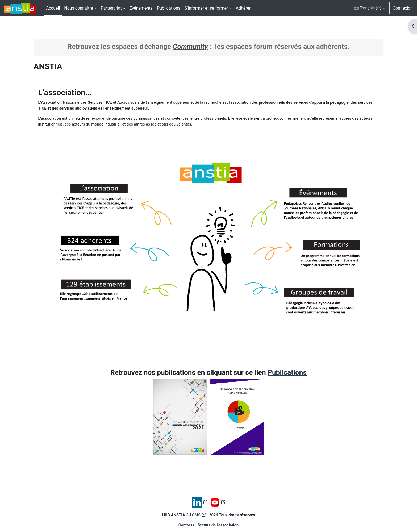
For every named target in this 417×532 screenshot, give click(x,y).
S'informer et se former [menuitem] (206, 8)
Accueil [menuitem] (53, 8)
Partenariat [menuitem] (111, 8)
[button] (369, 8)
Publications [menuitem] (169, 8)
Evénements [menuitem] (141, 8)
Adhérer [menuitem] (243, 8)
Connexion (403, 8)
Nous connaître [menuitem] (78, 8)
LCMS (195, 510)
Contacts (186, 521)
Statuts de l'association (218, 521)
